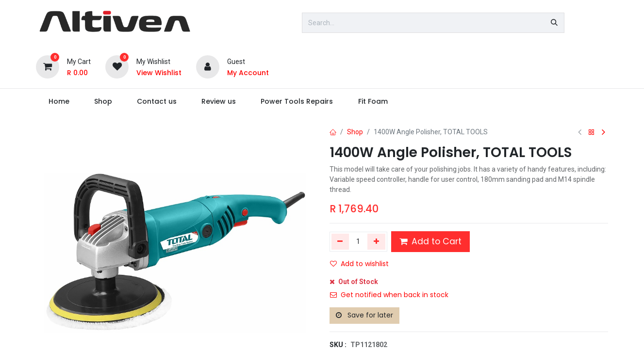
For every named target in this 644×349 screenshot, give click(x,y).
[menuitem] (59, 102)
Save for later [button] (364, 315)
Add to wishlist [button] (359, 264)
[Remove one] (340, 241)
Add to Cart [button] (430, 241)
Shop (355, 132)
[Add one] (376, 241)
